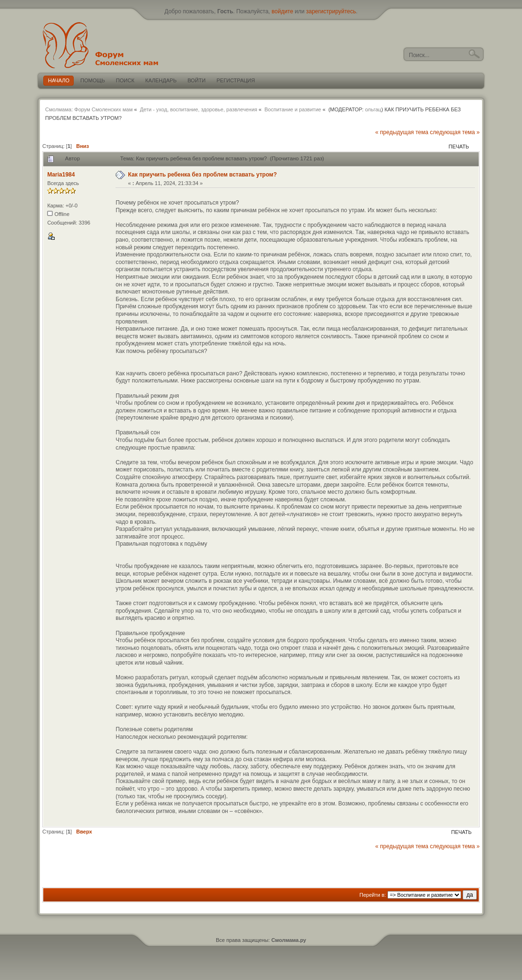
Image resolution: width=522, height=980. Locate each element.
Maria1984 (61, 175)
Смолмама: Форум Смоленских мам (89, 109)
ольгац (373, 109)
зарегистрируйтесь (331, 11)
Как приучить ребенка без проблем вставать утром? (202, 175)
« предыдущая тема (402, 132)
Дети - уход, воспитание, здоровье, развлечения (198, 109)
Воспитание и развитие (293, 109)
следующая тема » (455, 132)
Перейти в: (373, 895)
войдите (282, 11)
